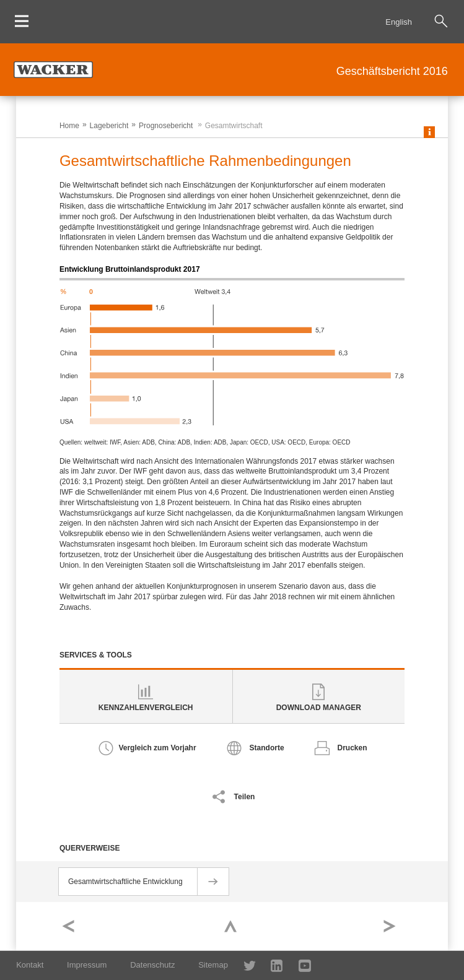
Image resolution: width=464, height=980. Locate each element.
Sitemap (213, 965)
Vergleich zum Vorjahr (157, 748)
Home (69, 126)
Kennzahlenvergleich (146, 708)
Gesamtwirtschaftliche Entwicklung (125, 882)
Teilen (245, 797)
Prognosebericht (166, 126)
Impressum (87, 965)
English (399, 22)
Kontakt (30, 965)
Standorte (267, 748)
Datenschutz (152, 965)
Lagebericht (109, 126)
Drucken (352, 748)
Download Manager (319, 708)
